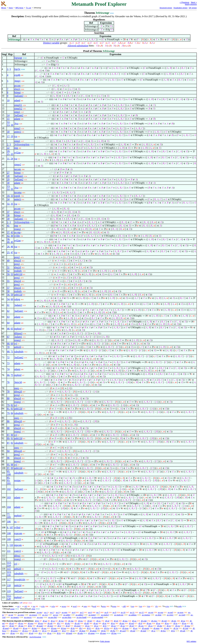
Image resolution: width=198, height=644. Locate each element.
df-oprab (145, 628)
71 (12, 352)
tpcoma (18, 192)
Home (11, 8)
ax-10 (123, 612)
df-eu (134, 621)
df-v (59, 623)
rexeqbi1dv (20, 580)
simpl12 (18, 108)
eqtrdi (17, 196)
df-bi (37, 621)
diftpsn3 (18, 333)
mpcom (18, 545)
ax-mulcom (119, 615)
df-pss (122, 623)
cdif (124, 606)
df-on (25, 628)
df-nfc (174, 621)
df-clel (164, 621)
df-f (81, 628)
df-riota (125, 628)
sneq (16, 388)
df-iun (21, 626)
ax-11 (132, 612)
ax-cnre (40, 617)
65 (12, 329)
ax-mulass (146, 615)
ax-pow (180, 612)
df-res (178, 626)
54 (8, 299)
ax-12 (141, 612)
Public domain (105, 641)
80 (8, 398)
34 (8, 199)
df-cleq (154, 621)
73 (8, 363)
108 (9, 533)
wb (26, 606)
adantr (17, 119)
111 (9, 551)
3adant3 (18, 305)
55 (8, 281)
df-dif (87, 623)
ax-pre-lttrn (67, 617)
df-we (113, 626)
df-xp (123, 626)
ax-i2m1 (170, 615)
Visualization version (180, 8)
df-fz (59, 633)
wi (18, 606)
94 (8, 451)
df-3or (61, 621)
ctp (149, 606)
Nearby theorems (191, 4)
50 (8, 274)
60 (12, 299)
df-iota (54, 628)
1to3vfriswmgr (35, 637)
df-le (173, 631)
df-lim (34, 628)
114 (9, 565)
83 (12, 409)
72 (8, 357)
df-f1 (89, 628)
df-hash (69, 633)
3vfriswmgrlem (22, 144)
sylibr (17, 236)
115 (9, 569)
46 (12, 247)
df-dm (160, 626)
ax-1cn (45, 615)
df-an (45, 621)
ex (15, 522)
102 (9, 489)
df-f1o (107, 628)
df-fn (73, 628)
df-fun (63, 628)
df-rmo (31, 623)
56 (8, 295)
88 (8, 428)
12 (8, 122)
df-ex (98, 621)
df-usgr (103, 633)
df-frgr (114, 633)
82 (12, 405)
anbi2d (18, 347)
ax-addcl (67, 615)
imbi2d (18, 585)
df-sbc (68, 623)
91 (12, 438)
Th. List (29, 8)
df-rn (169, 626)
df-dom (82, 631)
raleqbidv (19, 352)
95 (8, 465)
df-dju (113, 631)
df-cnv (141, 626)
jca (16, 136)
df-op (184, 623)
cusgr (12, 609)
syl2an (17, 153)
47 (12, 252)
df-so (96, 626)
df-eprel (77, 626)
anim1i (18, 132)
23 (12, 154)
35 (12, 204)
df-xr (153, 631)
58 (8, 291)
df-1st (176, 628)
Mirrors (4, 8)
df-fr (105, 626)
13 (8, 125)
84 (12, 413)
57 (8, 288)
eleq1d (18, 261)
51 (8, 267)
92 (12, 443)
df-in (104, 623)
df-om (166, 628)
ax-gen (64, 612)
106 (9, 522)
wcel (75, 606)
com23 (18, 539)
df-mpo (156, 628)
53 (12, 274)
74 (8, 369)
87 (8, 435)
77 (8, 514)
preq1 (17, 257)
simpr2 (18, 165)
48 (8, 329)
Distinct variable (51, 43)
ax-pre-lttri (52, 617)
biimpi (17, 92)
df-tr (59, 626)
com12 (18, 551)
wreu (114, 606)
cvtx (167, 606)
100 (9, 474)
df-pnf (133, 631)
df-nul (131, 623)
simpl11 (18, 105)
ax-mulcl (92, 615)
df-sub (183, 631)
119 (9, 591)
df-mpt (50, 626)
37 (8, 212)
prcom (17, 86)
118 (9, 585)
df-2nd (186, 628)
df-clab (144, 621)
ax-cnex (21, 615)
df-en (72, 631)
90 (12, 435)
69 (12, 344)
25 (8, 252)
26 (8, 247)
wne (85, 606)
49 (8, 261)
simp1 (17, 112)
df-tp (175, 623)
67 (8, 337)
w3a (53, 606)
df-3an (71, 621)
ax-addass (132, 615)
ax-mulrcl (105, 615)
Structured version (166, 8)
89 (8, 438)
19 (12, 136)
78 (8, 392)
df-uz (49, 633)
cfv (157, 606)
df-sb (116, 621)
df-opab (40, 626)
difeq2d (18, 392)
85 (8, 478)
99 (12, 468)
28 (8, 176)
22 (8, 148)
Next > (194, 2)
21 (8, 154)
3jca (16, 123)
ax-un (11, 615)
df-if (140, 623)
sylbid (17, 527)
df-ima (187, 626)
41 (8, 226)
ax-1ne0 (182, 615)
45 (12, 242)
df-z (40, 633)
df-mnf (143, 631)
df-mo (125, 621)
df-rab (50, 623)
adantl (17, 100)
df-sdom (93, 631)
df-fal (89, 621)
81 (8, 409)
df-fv (116, 628)
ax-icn (56, 615)
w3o (43, 606)
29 (8, 179)
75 (12, 375)
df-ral (12, 623)
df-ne (183, 621)
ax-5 (82, 612)
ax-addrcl (79, 615)
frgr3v (17, 69)
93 (8, 480)
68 (8, 344)
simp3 (17, 128)
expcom (18, 533)
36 (8, 239)
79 (8, 405)
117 (9, 580)
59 (12, 295)
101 (9, 483)
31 (12, 189)
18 (8, 132)
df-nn (13, 633)
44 (12, 236)
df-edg (80, 633)
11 (8, 159)
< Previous (184, 2)
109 (9, 539)
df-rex (21, 623)
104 (9, 507)
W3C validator (191, 641)
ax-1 (46, 612)
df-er (64, 631)
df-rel (132, 626)
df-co (150, 626)
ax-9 (114, 612)
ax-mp (17, 232)
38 (8, 215)
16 (12, 125)
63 (8, 317)
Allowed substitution (78, 46)
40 (8, 242)
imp (16, 148)
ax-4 (74, 612)
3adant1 (18, 337)
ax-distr (158, 615)
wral (94, 606)
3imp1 (17, 81)
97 (8, 468)
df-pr (167, 623)
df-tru (80, 621)
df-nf (107, 621)
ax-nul (170, 612)
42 (8, 236)
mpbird (18, 329)
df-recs (25, 631)
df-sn (158, 623)
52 (8, 271)
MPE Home (19, 8)
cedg (180, 606)
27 (8, 173)
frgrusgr (18, 58)
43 (12, 232)
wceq (64, 606)
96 (8, 458)
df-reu (41, 623)
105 (9, 517)
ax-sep (160, 612)
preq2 (17, 395)
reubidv (18, 271)
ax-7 (98, 612)
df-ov (135, 628)
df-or (53, 621)
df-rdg (35, 631)
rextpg (17, 480)
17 (8, 136)
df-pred (6, 628)
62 (8, 311)
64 (8, 323)
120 (9, 599)
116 (9, 575)
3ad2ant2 (19, 115)
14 (8, 115)
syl (16, 344)
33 (12, 196)
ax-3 (58, 612)
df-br (30, 626)
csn (133, 606)
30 (8, 183)
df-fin (103, 631)
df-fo (97, 628)
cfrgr (33, 609)
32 (8, 204)
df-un (96, 623)
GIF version (193, 8)
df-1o (44, 631)
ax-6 (90, 612)
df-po (87, 626)
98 (12, 465)
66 (8, 375)
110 (11, 545)
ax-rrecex (28, 617)
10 (8, 100)
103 (9, 497)
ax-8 (106, 612)
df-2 (22, 633)
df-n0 (31, 633)
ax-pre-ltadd (82, 617)
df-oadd (54, 631)
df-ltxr (163, 631)
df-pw (149, 623)
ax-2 (52, 612)
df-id (68, 626)
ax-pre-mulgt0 (97, 617)
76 (8, 382)
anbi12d (18, 274)
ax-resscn (33, 615)
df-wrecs (14, 631)
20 (8, 151)
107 (11, 527)
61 (8, 305)
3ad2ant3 (19, 96)
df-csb (77, 623)
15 (8, 119)
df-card (123, 631)
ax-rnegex (15, 617)
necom (18, 169)
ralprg (17, 299)
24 (12, 159)
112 (9, 596)
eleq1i (17, 89)
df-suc (44, 628)
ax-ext (151, 612)
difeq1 (17, 556)
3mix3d (18, 382)
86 (8, 421)
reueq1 (18, 229)
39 (8, 219)
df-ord (16, 628)
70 (8, 347)
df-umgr (91, 633)
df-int (12, 626)
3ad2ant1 (19, 176)
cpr (141, 606)
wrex (104, 606)
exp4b (17, 75)
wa (34, 606)
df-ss (113, 623)
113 (9, 562)
